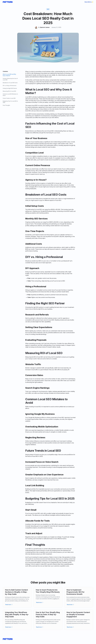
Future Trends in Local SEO (9, 98)
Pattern (51, 557)
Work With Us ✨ (89, 2)
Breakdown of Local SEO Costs (10, 83)
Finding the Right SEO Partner (10, 88)
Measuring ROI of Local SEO (9, 91)
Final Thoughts (6, 105)
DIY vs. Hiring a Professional (9, 86)
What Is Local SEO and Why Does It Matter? (9, 75)
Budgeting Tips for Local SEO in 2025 (10, 102)
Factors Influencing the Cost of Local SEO (10, 79)
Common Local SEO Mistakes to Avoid (10, 95)
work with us (29, 566)
